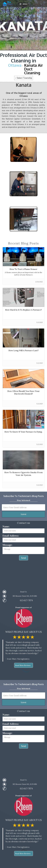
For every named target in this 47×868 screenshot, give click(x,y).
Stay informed (23, 500)
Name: (6, 527)
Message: (7, 545)
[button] (23, 4)
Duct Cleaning (23, 157)
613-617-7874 (26, 600)
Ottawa (15, 65)
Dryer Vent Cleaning (24, 228)
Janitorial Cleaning (23, 191)
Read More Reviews (23, 665)
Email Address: (11, 536)
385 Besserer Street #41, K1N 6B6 (25, 596)
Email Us (23, 592)
